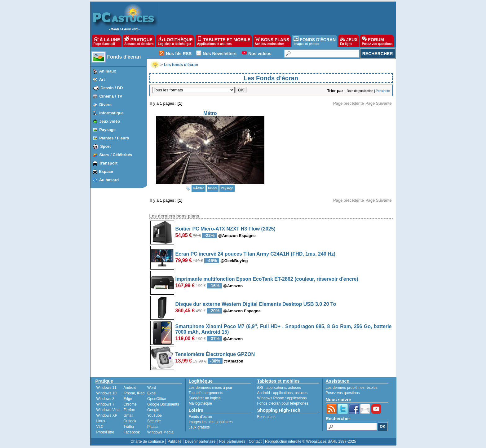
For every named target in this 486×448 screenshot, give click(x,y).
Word (152, 388)
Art (102, 79)
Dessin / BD (112, 88)
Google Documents (163, 404)
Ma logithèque (200, 403)
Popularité (383, 91)
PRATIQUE (139, 41)
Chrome (130, 404)
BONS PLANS (272, 41)
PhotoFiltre (105, 432)
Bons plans (266, 417)
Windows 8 (106, 399)
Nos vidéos (260, 54)
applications (276, 388)
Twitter (129, 427)
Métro (210, 113)
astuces (295, 388)
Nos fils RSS (179, 54)
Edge (128, 399)
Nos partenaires (232, 441)
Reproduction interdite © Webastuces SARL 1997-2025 (311, 441)
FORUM (377, 41)
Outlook (130, 421)
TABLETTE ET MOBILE (224, 41)
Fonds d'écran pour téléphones (283, 403)
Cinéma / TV (111, 96)
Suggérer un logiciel (205, 398)
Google (153, 410)
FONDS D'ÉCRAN (315, 41)
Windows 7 (106, 404)
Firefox (129, 410)
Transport (108, 163)
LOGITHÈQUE (175, 41)
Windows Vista (108, 410)
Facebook (132, 432)
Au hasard (109, 180)
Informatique (111, 113)
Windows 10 (106, 393)
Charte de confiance (147, 441)
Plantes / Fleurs (114, 138)
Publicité (174, 441)
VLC (100, 427)
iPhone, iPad (134, 393)
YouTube (155, 415)
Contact (255, 441)
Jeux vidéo (110, 121)
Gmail (128, 415)
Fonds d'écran (124, 57)
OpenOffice (157, 399)
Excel (152, 393)
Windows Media (160, 432)
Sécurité (154, 421)
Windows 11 (106, 388)
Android (130, 388)
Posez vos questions (343, 393)
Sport (105, 146)
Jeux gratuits (199, 427)
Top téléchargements (206, 393)
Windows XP (107, 415)
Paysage (107, 130)
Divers (105, 105)
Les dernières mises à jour (211, 388)
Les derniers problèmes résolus (352, 388)
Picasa (153, 427)
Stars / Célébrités (116, 155)
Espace (106, 171)
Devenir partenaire (200, 441)
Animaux (108, 71)
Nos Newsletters (220, 54)
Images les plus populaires (211, 422)
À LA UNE (107, 41)
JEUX (349, 41)
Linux (101, 421)
